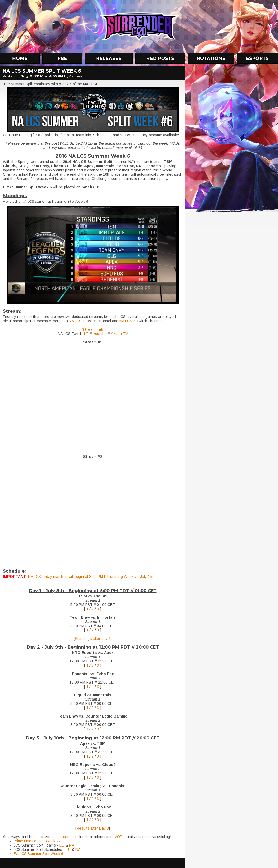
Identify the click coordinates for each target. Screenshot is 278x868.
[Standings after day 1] (93, 639)
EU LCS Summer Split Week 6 (38, 854)
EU (62, 845)
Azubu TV (119, 334)
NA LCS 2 (127, 321)
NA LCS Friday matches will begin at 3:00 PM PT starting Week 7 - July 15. (91, 577)
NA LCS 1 (77, 321)
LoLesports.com (65, 837)
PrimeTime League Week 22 (37, 841)
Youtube (100, 334)
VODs (120, 837)
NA (72, 845)
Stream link (93, 329)
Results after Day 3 (93, 828)
